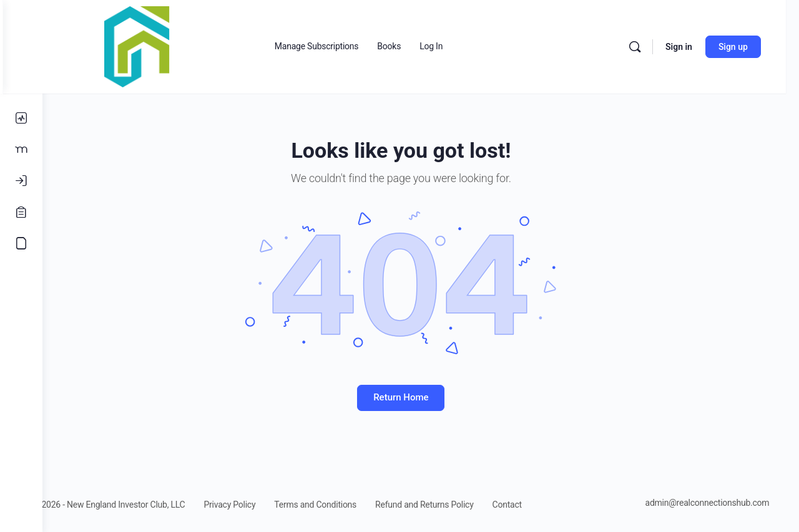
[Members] (21, 150)
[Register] (21, 212)
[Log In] (21, 181)
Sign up (746, 47)
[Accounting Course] (21, 243)
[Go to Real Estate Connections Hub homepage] (177, 46)
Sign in (692, 47)
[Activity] (21, 118)
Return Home (421, 397)
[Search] (648, 47)
